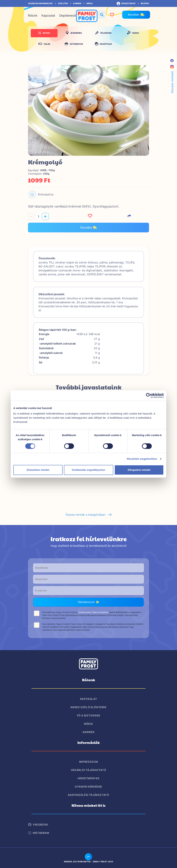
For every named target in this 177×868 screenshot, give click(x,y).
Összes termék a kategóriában (89, 515)
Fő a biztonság (89, 715)
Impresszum (88, 762)
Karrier (77, 3)
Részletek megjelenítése (142, 459)
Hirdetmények (89, 778)
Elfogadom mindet (139, 470)
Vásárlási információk (40, 3)
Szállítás (63, 3)
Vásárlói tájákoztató (89, 770)
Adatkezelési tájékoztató (88, 795)
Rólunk (33, 16)
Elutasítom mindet (38, 470)
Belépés (145, 3)
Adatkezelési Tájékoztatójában (94, 612)
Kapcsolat (48, 16)
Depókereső (68, 16)
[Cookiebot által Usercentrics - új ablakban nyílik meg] (149, 396)
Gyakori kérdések (88, 787)
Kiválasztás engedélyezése (88, 470)
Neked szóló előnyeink (88, 707)
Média (90, 3)
